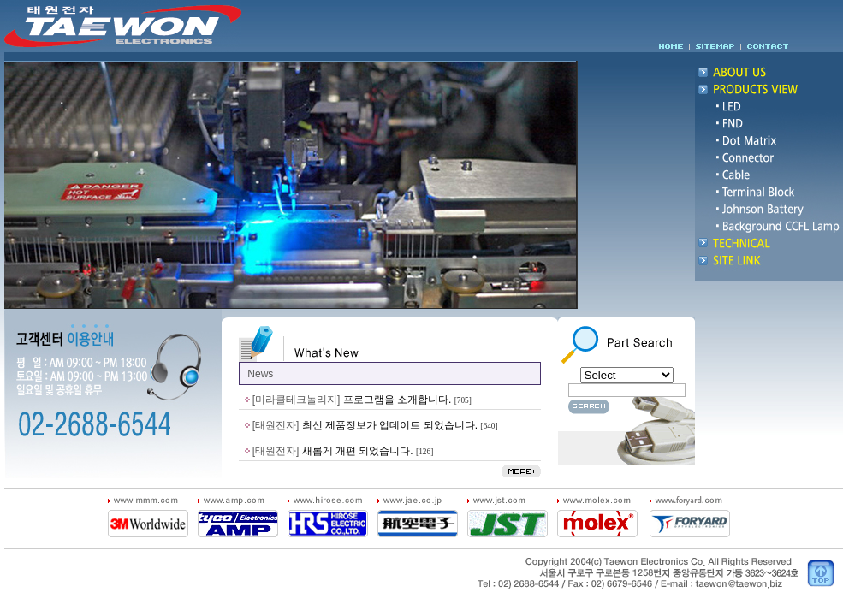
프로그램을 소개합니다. (398, 400)
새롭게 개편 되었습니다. (358, 451)
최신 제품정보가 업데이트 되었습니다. (390, 425)
